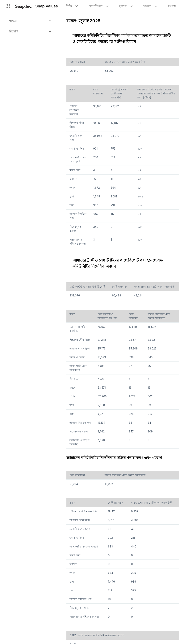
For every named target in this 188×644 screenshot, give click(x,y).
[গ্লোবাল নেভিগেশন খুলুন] (8, 6)
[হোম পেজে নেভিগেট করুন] (24, 6)
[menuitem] (30, 21)
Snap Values (47, 6)
